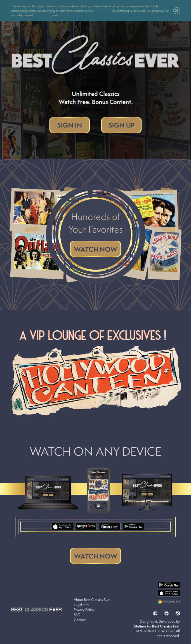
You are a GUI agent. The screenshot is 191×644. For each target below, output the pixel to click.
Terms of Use (66, 15)
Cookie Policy (103, 11)
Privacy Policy (43, 15)
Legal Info (81, 605)
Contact (80, 620)
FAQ (77, 615)
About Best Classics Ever (92, 600)
